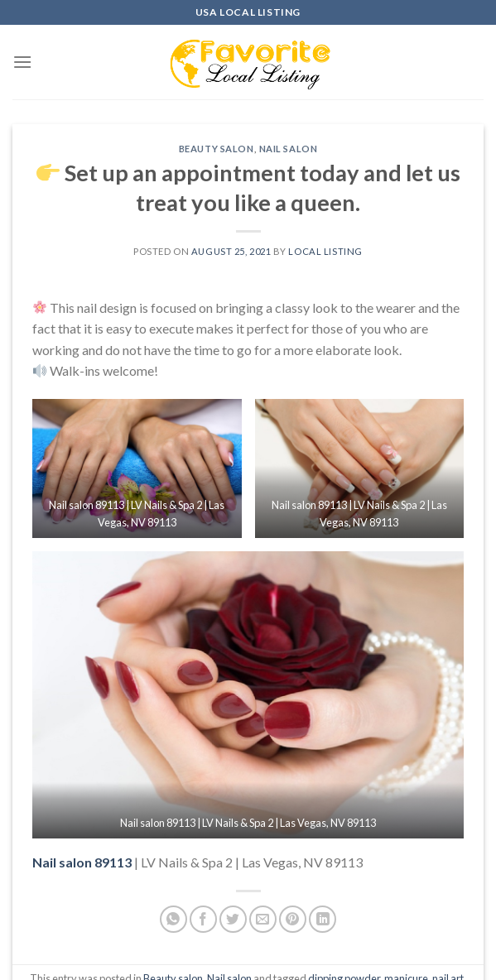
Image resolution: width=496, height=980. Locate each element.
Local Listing (325, 251)
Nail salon (289, 149)
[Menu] (22, 62)
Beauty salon (217, 149)
